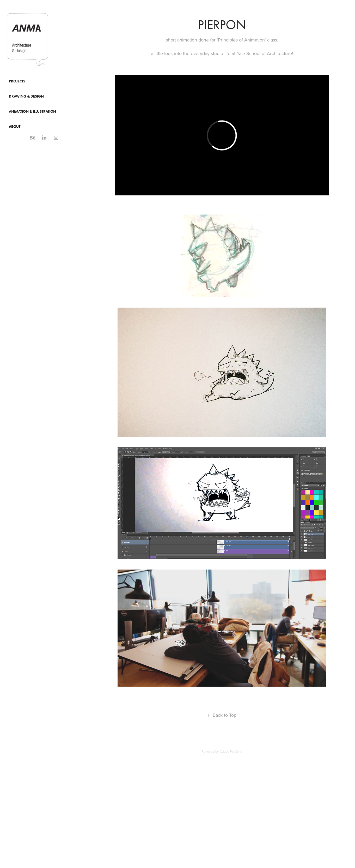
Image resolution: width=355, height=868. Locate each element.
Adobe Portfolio (231, 751)
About (15, 127)
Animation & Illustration (32, 112)
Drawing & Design (26, 96)
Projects (17, 81)
